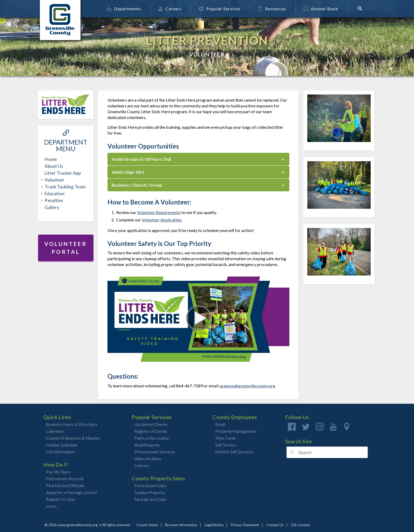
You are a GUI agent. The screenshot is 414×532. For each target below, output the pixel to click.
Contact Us (275, 525)
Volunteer (54, 180)
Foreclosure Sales (150, 485)
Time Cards (225, 438)
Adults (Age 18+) (128, 172)
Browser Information (181, 525)
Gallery (52, 207)
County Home (147, 525)
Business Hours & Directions (72, 424)
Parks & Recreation (152, 438)
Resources (274, 9)
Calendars (55, 431)
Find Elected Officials (65, 485)
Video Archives (148, 459)
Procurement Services (155, 452)
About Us (54, 166)
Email (220, 424)
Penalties (53, 200)
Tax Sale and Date (150, 499)
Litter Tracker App (63, 173)
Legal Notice (214, 525)
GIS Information (60, 452)
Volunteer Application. (162, 220)
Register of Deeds (151, 431)
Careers (172, 9)
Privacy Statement (245, 525)
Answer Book (323, 9)
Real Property (147, 445)
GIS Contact (300, 525)
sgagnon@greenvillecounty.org (247, 386)
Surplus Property (150, 492)
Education (54, 194)
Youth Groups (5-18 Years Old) (141, 159)
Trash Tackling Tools (64, 187)
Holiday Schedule (62, 445)
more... (52, 506)
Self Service (226, 445)
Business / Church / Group (137, 185)
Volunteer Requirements (159, 212)
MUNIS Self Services (234, 452)
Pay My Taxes (58, 472)
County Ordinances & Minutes (73, 438)
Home (51, 159)
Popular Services (221, 9)
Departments (126, 9)
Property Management (236, 431)
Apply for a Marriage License (72, 492)
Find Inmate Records (65, 479)
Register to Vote (61, 499)
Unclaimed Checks (151, 424)
